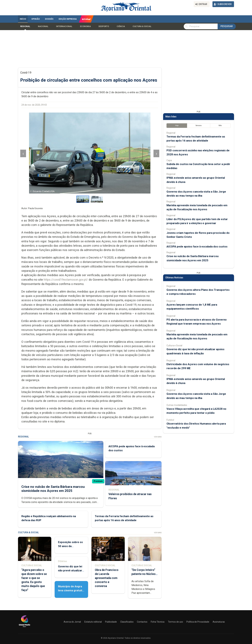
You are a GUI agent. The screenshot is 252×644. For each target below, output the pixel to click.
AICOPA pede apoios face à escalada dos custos (197, 246)
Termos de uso (175, 622)
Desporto (104, 26)
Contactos (142, 622)
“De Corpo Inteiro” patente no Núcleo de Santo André (144, 574)
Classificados (127, 622)
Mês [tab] (220, 125)
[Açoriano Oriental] (24, 627)
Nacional (43, 26)
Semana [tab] (199, 125)
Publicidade (111, 622)
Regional (25, 26)
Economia (85, 26)
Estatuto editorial (93, 622)
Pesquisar (227, 26)
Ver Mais (158, 437)
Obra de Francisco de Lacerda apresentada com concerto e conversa (107, 578)
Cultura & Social (142, 26)
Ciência (121, 26)
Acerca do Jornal (72, 622)
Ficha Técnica (158, 622)
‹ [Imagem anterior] (23, 154)
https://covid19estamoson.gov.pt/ (66, 280)
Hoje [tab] (177, 125)
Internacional (64, 26)
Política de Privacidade (198, 622)
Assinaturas (219, 622)
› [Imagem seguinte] (156, 154)
